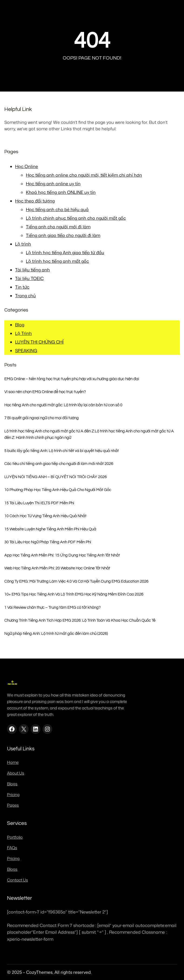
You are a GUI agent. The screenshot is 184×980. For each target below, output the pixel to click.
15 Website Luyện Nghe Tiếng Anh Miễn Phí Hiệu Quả (50, 529)
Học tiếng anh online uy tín (53, 184)
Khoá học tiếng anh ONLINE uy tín (61, 192)
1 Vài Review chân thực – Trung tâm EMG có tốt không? (53, 607)
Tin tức (22, 287)
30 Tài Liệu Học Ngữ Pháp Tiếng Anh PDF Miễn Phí (48, 542)
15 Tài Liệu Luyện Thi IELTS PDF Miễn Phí (39, 503)
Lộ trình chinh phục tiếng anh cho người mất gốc (76, 218)
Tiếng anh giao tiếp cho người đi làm (63, 235)
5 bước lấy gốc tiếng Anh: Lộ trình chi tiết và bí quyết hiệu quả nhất (62, 451)
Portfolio (15, 837)
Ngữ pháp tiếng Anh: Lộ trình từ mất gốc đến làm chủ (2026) (56, 633)
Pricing (13, 795)
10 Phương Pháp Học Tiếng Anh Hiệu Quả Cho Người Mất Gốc (58, 490)
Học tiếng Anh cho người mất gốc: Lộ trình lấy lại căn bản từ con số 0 (63, 405)
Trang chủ (25, 296)
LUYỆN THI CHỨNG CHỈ (39, 342)
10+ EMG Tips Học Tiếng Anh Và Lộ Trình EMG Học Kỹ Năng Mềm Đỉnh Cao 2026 (74, 594)
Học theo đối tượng (35, 201)
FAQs (12, 848)
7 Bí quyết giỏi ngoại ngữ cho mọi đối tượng (41, 418)
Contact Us (18, 880)
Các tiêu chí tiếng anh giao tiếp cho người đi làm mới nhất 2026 (59, 464)
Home (13, 762)
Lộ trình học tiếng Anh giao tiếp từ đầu (65, 253)
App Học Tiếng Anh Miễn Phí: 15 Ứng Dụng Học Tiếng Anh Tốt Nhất (62, 555)
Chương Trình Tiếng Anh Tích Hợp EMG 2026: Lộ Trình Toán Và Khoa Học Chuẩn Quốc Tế (80, 620)
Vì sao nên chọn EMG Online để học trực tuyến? (45, 392)
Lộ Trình (23, 333)
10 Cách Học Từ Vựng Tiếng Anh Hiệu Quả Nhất (45, 516)
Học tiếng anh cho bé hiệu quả (57, 209)
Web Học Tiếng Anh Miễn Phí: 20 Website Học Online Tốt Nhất (57, 568)
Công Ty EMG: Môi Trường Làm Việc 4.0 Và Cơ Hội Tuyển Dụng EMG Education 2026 (76, 581)
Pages (13, 805)
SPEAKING (26, 351)
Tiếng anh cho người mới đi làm (58, 227)
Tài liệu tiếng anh (32, 270)
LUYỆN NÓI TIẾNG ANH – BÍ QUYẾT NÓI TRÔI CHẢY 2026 (55, 477)
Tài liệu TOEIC (29, 278)
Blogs (12, 784)
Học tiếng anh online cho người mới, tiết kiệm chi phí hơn (84, 175)
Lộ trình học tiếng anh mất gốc (57, 261)
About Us (16, 773)
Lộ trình (23, 244)
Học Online (27, 166)
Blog (20, 325)
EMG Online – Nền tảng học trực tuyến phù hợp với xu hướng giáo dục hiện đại (72, 379)
